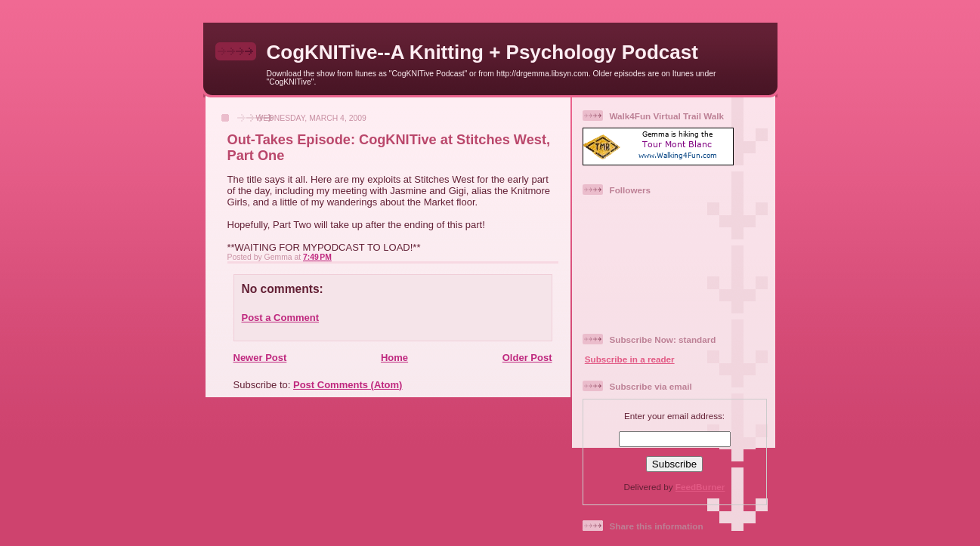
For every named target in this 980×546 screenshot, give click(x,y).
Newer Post (260, 358)
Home (394, 358)
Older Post (527, 358)
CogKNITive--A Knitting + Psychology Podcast (482, 52)
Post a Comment (281, 318)
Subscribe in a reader (630, 359)
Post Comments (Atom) (348, 385)
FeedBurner (700, 487)
